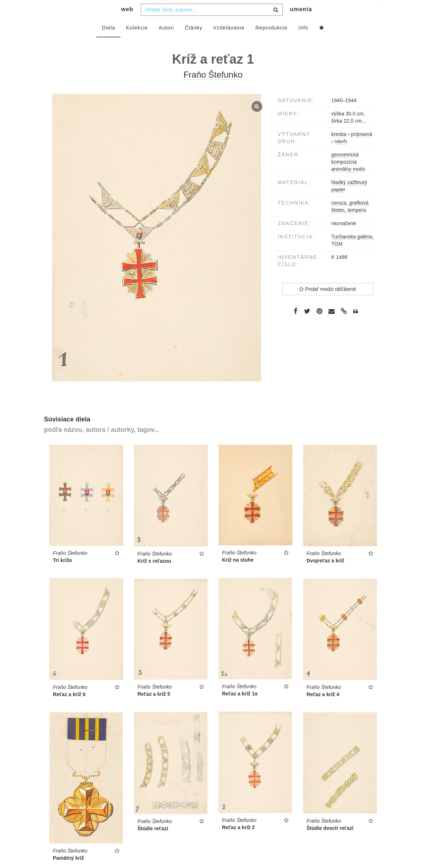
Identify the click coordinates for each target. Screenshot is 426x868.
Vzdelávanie (229, 42)
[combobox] (212, 24)
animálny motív (348, 183)
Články (194, 42)
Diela (108, 42)
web (127, 24)
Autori (166, 42)
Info (303, 42)
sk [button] (382, 11)
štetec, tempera (349, 224)
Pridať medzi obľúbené (328, 303)
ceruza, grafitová (350, 217)
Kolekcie (137, 42)
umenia (301, 24)
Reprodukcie (272, 42)
